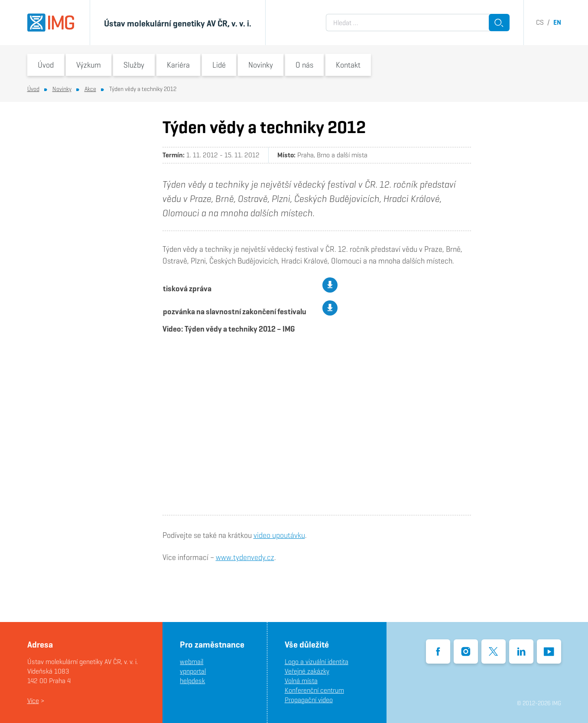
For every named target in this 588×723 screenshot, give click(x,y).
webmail (192, 662)
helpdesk (192, 681)
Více (33, 701)
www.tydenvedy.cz (245, 557)
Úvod (46, 65)
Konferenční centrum (314, 690)
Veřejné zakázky (307, 671)
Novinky (261, 65)
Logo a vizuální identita (317, 662)
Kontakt (348, 65)
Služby (134, 65)
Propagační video (309, 700)
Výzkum (89, 65)
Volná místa (301, 681)
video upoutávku (279, 535)
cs (540, 22)
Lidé (219, 65)
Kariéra (178, 65)
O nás (304, 65)
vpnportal (193, 671)
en (557, 22)
